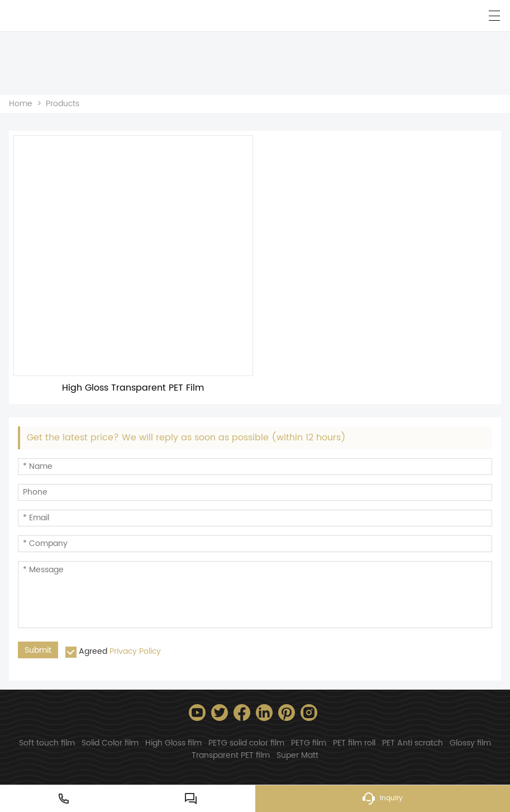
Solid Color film (110, 743)
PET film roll (354, 743)
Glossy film (470, 743)
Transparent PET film (231, 755)
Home (21, 104)
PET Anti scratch (413, 743)
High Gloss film (173, 743)
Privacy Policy (135, 651)
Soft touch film (47, 743)
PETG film (309, 743)
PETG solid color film (246, 743)
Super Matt (297, 755)
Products (63, 104)
